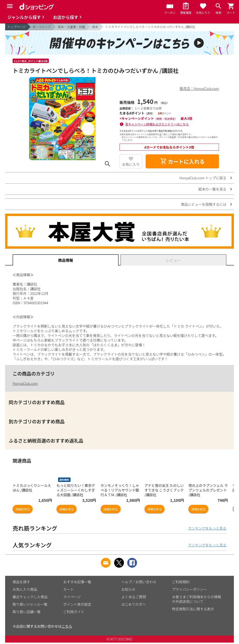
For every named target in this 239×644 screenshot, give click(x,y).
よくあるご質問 (134, 597)
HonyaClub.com (25, 383)
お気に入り (131, 164)
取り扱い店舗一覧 (27, 612)
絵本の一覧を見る (212, 189)
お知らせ (128, 589)
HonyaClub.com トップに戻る (203, 178)
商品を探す (21, 582)
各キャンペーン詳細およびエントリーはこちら (157, 124)
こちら (67, 626)
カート (69, 589)
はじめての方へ (134, 604)
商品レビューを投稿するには (204, 204)
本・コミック (42, 27)
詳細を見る (23, 509)
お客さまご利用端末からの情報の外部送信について (197, 599)
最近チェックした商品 (30, 597)
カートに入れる (182, 161)
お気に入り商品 (25, 589)
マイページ (72, 597)
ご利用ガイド (74, 612)
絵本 (95, 27)
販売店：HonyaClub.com (199, 88)
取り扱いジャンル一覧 (30, 604)
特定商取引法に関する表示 (193, 609)
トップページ (17, 27)
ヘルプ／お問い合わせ (139, 582)
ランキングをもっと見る (207, 528)
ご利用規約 (181, 582)
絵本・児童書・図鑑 (72, 27)
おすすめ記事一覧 (77, 582)
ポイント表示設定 (77, 604)
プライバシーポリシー (190, 589)
